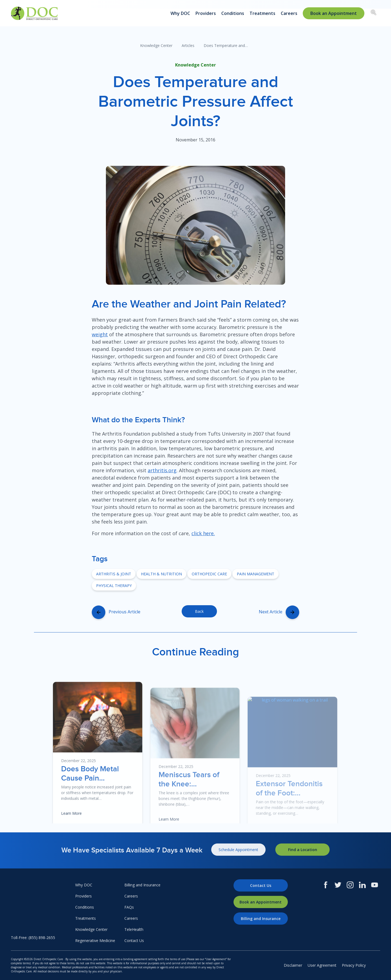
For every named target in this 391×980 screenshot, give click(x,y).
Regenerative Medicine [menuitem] (95, 941)
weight (100, 334)
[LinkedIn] (362, 885)
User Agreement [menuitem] (322, 965)
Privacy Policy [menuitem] (354, 965)
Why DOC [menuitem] (180, 13)
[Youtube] (375, 885)
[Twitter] (338, 885)
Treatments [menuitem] (262, 13)
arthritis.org (162, 470)
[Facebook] (326, 885)
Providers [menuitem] (206, 13)
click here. (203, 533)
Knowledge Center (156, 45)
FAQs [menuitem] (129, 907)
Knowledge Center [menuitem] (91, 929)
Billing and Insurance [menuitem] (142, 885)
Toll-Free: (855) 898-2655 (33, 938)
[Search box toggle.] (374, 13)
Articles (188, 45)
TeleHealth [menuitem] (134, 929)
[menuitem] (334, 13)
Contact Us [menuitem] (134, 941)
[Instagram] (350, 885)
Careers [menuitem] (289, 13)
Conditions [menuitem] (233, 13)
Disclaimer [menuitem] (293, 965)
